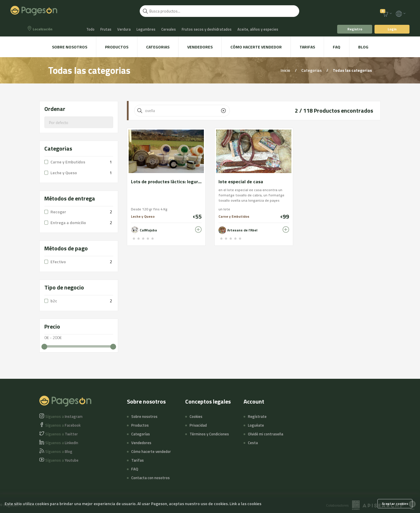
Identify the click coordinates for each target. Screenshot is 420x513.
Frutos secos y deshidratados (207, 29)
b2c (54, 301)
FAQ (337, 47)
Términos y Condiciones (209, 434)
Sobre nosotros (70, 47)
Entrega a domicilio (68, 223)
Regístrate (257, 416)
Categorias (158, 47)
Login (392, 29)
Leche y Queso (64, 173)
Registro (355, 29)
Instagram (64, 416)
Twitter (62, 434)
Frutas (106, 29)
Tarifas (307, 47)
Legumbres (146, 29)
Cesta (253, 443)
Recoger (58, 212)
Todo (90, 29)
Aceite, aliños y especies (258, 29)
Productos (117, 47)
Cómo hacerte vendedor (256, 47)
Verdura (124, 29)
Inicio (286, 70)
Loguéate (256, 425)
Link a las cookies (245, 504)
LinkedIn (62, 443)
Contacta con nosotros (150, 478)
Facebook (63, 425)
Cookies (196, 416)
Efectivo (58, 262)
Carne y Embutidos (68, 162)
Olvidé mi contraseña (266, 434)
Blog (363, 47)
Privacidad (198, 425)
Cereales (169, 29)
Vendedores (200, 47)
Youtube (62, 460)
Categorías (141, 434)
